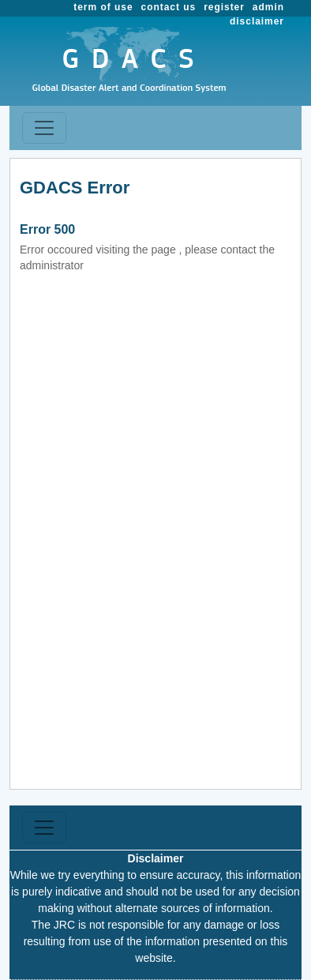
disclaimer (257, 21)
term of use (103, 7)
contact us (169, 7)
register (224, 7)
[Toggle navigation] (44, 128)
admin (268, 7)
